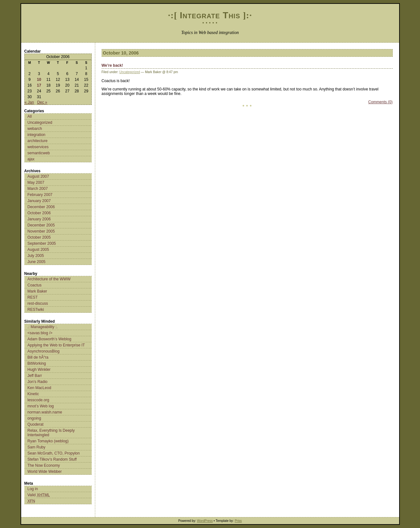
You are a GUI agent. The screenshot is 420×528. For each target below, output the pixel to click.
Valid (39, 495)
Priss (238, 521)
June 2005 (37, 262)
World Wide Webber (45, 472)
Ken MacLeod (39, 388)
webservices (38, 147)
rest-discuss (38, 303)
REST (33, 297)
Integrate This (210, 15)
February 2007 (40, 195)
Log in (33, 489)
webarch (35, 129)
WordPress (205, 521)
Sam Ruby (37, 447)
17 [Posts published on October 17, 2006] (39, 85)
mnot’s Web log (41, 406)
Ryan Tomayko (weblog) (48, 441)
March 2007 (38, 189)
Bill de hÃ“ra (38, 357)
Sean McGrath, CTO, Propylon (54, 453)
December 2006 (41, 207)
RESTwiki (36, 310)
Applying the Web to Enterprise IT (56, 345)
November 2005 (41, 231)
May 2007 (36, 183)
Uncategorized (40, 123)
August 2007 (38, 176)
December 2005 (41, 225)
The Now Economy (44, 465)
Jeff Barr (35, 376)
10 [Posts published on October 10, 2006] (39, 80)
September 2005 (42, 243)
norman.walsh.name (45, 412)
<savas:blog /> (40, 333)
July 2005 (36, 256)
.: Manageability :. (43, 327)
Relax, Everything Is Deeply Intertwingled (51, 433)
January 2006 (39, 219)
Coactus (35, 285)
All (30, 116)
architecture (38, 141)
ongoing (34, 418)
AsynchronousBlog (44, 351)
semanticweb (39, 153)
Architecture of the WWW (49, 279)
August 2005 (38, 250)
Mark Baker (37, 291)
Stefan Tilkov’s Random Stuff (52, 459)
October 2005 (39, 237)
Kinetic (33, 394)
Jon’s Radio (38, 382)
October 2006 (39, 213)
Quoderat (36, 424)
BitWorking (37, 363)
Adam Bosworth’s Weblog (50, 339)
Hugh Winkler (39, 370)
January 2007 (39, 201)
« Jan (29, 102)
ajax (31, 159)
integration (37, 135)
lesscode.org (38, 400)
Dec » (42, 102)
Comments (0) (380, 102)
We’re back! (112, 65)
